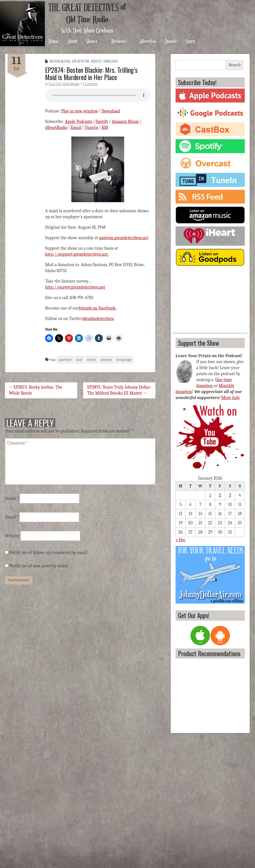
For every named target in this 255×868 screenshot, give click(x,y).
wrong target (124, 360)
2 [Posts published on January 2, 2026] (220, 495)
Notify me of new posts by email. (39, 566)
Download (111, 111)
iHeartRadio (56, 128)
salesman (106, 360)
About (72, 41)
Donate (171, 41)
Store (190, 41)
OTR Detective (81, 61)
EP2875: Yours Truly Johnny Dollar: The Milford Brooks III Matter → (119, 390)
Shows (92, 41)
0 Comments (90, 84)
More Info (231, 398)
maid (79, 360)
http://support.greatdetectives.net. (77, 254)
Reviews (118, 41)
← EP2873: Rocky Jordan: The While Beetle (36, 390)
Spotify (102, 122)
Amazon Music (126, 122)
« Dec (181, 540)
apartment (65, 360)
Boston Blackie (60, 61)
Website (12, 536)
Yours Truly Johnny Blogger (64, 84)
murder (91, 360)
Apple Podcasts (79, 122)
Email (76, 128)
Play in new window (80, 111)
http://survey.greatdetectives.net (75, 287)
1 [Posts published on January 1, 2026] (210, 495)
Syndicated (110, 61)
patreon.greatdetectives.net (124, 238)
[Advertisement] (210, 302)
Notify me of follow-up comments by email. (49, 553)
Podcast (96, 61)
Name (12, 498)
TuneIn (91, 128)
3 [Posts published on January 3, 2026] (230, 495)
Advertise (148, 41)
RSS (105, 128)
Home (54, 41)
